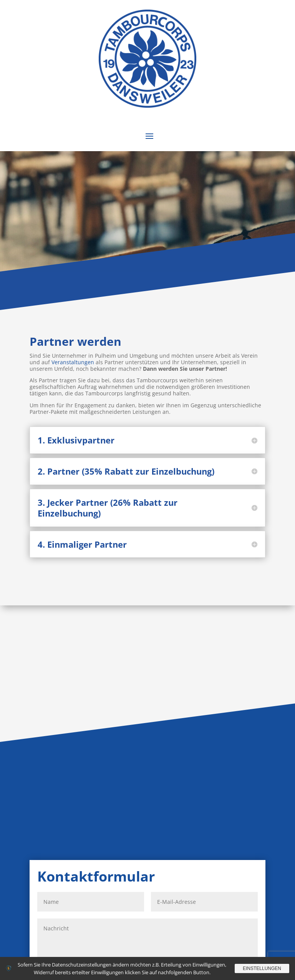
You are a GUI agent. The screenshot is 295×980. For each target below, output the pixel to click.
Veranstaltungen (73, 362)
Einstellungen (262, 968)
